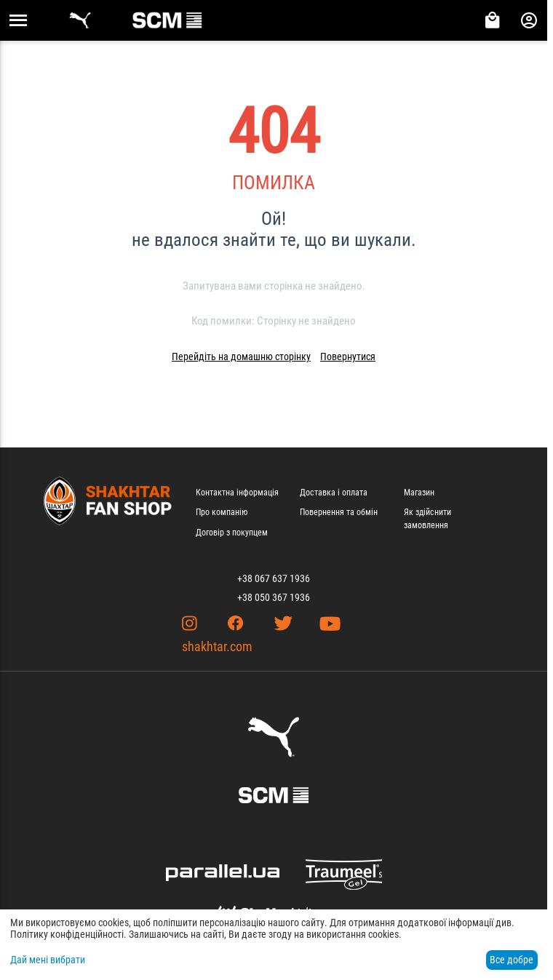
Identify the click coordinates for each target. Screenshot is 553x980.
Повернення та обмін (339, 512)
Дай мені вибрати (48, 960)
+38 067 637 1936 (274, 578)
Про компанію (222, 512)
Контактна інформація (237, 493)
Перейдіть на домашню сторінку (241, 356)
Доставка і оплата (334, 493)
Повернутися (348, 356)
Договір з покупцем (232, 533)
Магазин (419, 493)
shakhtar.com (217, 646)
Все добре (512, 960)
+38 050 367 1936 (274, 597)
